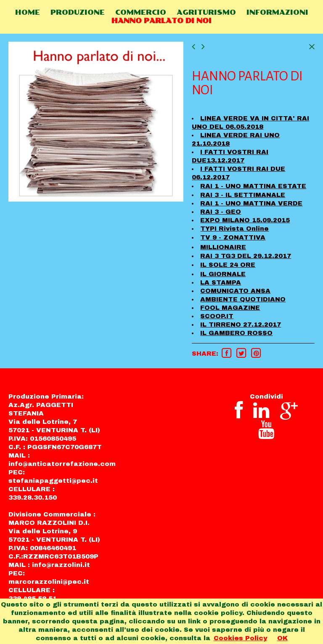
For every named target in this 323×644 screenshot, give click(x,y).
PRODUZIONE (78, 12)
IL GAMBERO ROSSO (236, 333)
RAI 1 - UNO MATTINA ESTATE (253, 186)
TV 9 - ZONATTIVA (233, 237)
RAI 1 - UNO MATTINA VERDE (251, 203)
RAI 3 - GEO (221, 212)
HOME (28, 12)
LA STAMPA (221, 282)
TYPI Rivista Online (234, 229)
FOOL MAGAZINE (230, 308)
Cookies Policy (240, 638)
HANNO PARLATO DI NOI (161, 21)
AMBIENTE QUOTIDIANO (243, 299)
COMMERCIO (141, 12)
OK (282, 638)
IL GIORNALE (223, 274)
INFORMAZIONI (277, 12)
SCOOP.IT (217, 316)
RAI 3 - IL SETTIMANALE (243, 195)
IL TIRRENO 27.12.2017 (241, 325)
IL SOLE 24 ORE (228, 265)
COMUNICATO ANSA (235, 291)
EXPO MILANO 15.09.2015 (245, 220)
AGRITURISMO (206, 12)
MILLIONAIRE (223, 247)
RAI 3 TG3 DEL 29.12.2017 (246, 256)
